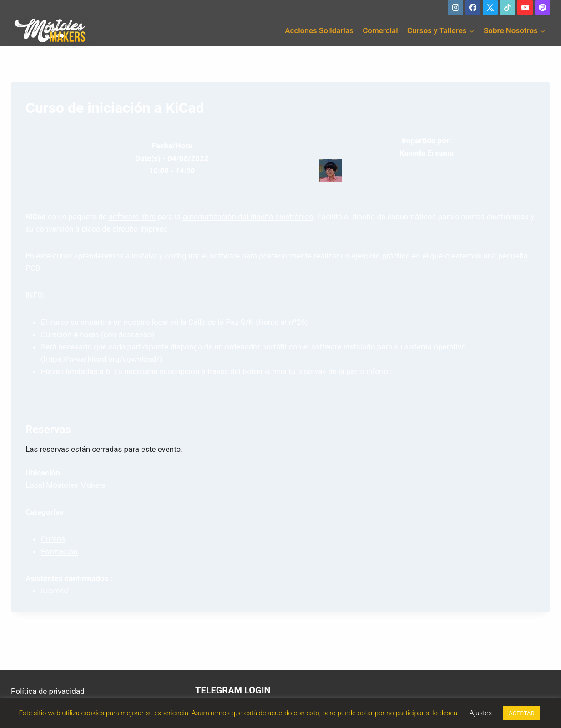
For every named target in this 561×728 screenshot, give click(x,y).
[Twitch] (543, 8)
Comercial (380, 30)
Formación (59, 551)
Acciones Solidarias (319, 30)
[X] (490, 8)
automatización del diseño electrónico (248, 217)
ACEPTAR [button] (521, 713)
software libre (132, 217)
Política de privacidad (48, 691)
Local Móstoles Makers (66, 485)
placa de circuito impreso (125, 229)
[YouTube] (525, 8)
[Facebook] (473, 8)
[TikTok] (508, 8)
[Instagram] (455, 8)
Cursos (53, 539)
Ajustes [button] (481, 713)
